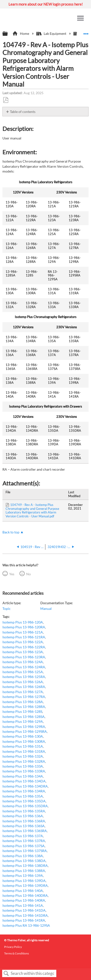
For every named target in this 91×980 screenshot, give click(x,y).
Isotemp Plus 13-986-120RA (24, 627)
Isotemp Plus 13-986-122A (23, 642)
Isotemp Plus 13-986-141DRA (25, 915)
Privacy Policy (13, 947)
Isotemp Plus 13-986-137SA (24, 846)
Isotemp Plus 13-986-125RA (24, 677)
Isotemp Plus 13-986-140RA (24, 900)
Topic (7, 609)
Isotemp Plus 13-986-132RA (24, 761)
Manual (46, 609)
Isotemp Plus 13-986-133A (23, 766)
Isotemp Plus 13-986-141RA (24, 920)
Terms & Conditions (17, 953)
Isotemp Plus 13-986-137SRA (25, 851)
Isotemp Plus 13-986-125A (23, 672)
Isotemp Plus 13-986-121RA (24, 637)
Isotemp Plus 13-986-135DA (24, 801)
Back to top (11, 532)
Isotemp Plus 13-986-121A (23, 632)
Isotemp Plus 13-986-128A (23, 702)
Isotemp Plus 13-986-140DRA (25, 895)
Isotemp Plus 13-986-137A (23, 836)
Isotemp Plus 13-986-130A (23, 736)
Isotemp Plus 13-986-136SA (24, 826)
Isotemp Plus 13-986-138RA (24, 871)
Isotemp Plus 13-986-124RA (24, 667)
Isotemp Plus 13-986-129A (23, 721)
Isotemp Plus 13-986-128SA (24, 717)
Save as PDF (6, 100)
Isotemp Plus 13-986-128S (22, 711)
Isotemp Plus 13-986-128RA (24, 707)
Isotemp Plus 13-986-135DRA (25, 806)
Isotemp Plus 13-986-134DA (24, 781)
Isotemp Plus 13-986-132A (23, 756)
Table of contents (23, 112)
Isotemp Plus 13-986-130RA (24, 741)
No (29, 574)
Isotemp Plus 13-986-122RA (24, 647)
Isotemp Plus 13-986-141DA (24, 910)
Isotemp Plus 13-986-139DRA (25, 885)
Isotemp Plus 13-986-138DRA (25, 866)
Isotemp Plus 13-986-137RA (24, 841)
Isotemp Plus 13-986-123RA (24, 657)
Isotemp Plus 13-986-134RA (24, 791)
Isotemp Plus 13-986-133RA (24, 771)
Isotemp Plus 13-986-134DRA (25, 786)
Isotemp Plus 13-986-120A (23, 622)
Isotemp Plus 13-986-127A (23, 692)
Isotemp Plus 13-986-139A (23, 875)
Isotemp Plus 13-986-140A (23, 891)
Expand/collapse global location (86, 32)
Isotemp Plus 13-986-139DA (24, 881)
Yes (12, 574)
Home (21, 33)
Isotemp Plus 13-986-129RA (24, 727)
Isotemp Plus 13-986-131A (23, 746)
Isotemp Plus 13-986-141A (23, 905)
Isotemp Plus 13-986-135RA (24, 811)
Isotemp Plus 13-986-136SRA (25, 831)
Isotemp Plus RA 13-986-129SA (26, 925)
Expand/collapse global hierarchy (8, 34)
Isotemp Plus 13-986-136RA (24, 821)
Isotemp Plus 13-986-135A (23, 796)
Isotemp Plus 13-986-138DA (24, 861)
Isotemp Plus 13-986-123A (23, 652)
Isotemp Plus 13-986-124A (23, 662)
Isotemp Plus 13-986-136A (23, 816)
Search (6, 974)
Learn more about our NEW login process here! (46, 4)
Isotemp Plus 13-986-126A (23, 682)
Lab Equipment (52, 33)
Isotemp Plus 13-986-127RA (24, 697)
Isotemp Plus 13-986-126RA (24, 687)
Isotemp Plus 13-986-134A (23, 776)
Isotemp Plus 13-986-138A (23, 856)
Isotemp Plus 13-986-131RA (24, 751)
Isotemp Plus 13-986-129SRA (25, 731)
